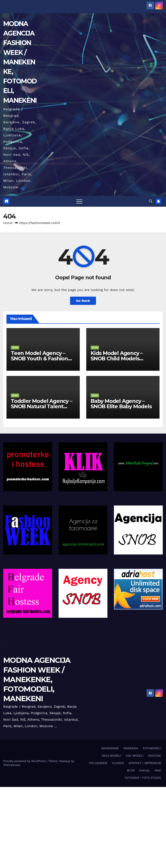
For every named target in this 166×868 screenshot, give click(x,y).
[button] (151, 201)
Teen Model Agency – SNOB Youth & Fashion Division (39, 358)
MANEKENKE (110, 748)
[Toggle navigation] (79, 201)
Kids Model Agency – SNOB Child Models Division (117, 358)
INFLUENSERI (98, 763)
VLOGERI (118, 763)
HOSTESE (155, 756)
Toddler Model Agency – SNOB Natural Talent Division (41, 406)
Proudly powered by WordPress (25, 761)
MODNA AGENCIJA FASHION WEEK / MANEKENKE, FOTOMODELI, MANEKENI (20, 62)
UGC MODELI (134, 756)
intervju (145, 770)
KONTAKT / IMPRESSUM (145, 763)
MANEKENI (131, 748)
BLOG (15, 347)
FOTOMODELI (152, 748)
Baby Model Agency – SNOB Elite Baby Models (121, 404)
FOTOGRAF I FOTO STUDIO (143, 778)
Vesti (158, 770)
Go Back (83, 301)
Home (8, 223)
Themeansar (12, 765)
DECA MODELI (111, 756)
